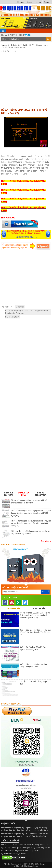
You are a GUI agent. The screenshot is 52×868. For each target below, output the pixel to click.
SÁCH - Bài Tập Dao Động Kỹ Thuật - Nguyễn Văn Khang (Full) (34, 648)
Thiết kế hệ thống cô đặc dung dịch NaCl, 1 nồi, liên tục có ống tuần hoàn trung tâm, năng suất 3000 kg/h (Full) (31, 523)
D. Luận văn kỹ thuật (19, 45)
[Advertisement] (26, 79)
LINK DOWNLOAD (8, 218)
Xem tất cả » (46, 541)
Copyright (38, 2)
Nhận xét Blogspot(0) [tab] (41, 494)
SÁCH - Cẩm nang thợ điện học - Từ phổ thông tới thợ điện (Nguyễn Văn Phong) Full (35, 632)
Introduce (21, 2)
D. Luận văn (20, 307)
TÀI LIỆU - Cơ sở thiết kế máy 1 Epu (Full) (33, 683)
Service (29, 2)
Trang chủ (5, 45)
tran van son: (31, 834)
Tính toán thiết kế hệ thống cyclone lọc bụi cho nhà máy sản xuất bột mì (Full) (31, 532)
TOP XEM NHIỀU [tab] (14, 608)
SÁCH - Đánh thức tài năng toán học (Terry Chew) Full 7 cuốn (33, 665)
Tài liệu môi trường (32, 866)
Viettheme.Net (19, 866)
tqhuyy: (29, 828)
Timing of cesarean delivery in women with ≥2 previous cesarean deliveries (29, 502)
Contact (47, 2)
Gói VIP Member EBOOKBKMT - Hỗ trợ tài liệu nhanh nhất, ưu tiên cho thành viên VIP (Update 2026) (35, 615)
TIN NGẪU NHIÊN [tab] (38, 608)
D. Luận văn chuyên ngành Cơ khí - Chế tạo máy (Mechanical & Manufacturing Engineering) (27, 312)
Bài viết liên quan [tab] (24, 494)
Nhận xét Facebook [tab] (9, 494)
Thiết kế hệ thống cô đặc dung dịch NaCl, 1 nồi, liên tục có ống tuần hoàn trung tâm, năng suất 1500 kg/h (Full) (31, 513)
